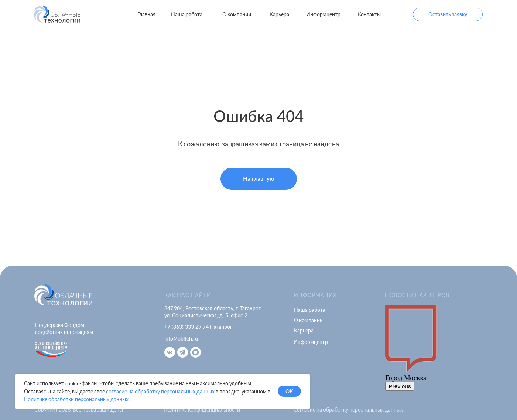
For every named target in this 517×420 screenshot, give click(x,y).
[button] (448, 14)
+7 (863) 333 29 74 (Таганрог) (199, 327)
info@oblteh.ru (181, 339)
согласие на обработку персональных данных (160, 391)
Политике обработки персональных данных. (77, 399)
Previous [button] (400, 386)
